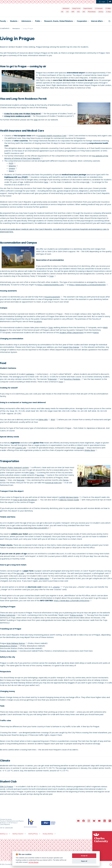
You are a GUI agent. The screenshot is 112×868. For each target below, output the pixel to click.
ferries (66, 480)
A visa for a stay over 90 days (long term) (23, 114)
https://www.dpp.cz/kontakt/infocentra (71, 601)
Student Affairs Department (72, 333)
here (46, 182)
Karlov (96, 333)
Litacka (56, 587)
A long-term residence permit (17, 116)
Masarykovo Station (9, 646)
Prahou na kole (76, 615)
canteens (30, 374)
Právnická (52, 379)
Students (14, 21)
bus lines (41, 475)
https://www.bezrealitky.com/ (51, 285)
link (88, 182)
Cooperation (82, 21)
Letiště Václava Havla (69, 497)
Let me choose (33, 862)
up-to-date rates (42, 578)
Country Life (21, 448)
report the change (71, 347)
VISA (36, 120)
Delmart (80, 448)
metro (3, 480)
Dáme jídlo (43, 420)
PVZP (11, 163)
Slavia (11, 171)
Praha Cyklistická (8, 615)
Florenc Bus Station (8, 651)
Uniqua (12, 168)
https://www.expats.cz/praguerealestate (87, 285)
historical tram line (53, 483)
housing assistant (52, 297)
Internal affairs (97, 21)
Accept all (84, 856)
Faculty (3, 21)
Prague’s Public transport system (14, 468)
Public (38, 21)
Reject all (84, 861)
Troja (51, 276)
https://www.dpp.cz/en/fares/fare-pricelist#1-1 (28, 528)
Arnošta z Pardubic (72, 379)
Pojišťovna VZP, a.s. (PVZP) (16, 177)
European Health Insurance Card (52, 136)
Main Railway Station (16, 643)
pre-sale (20, 573)
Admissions (26, 21)
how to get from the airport (25, 500)
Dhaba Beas (90, 450)
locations (38, 321)
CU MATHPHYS (5, 29)
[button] (4, 21)
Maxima (12, 166)
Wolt (53, 420)
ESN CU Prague (7, 787)
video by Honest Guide (69, 500)
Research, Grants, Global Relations (59, 21)
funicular (21, 480)
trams (32, 473)
